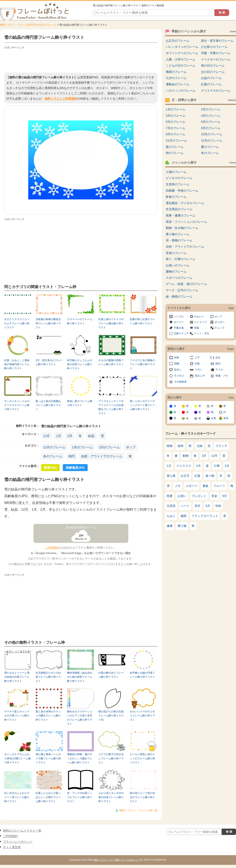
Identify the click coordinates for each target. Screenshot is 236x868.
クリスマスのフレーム (216, 91)
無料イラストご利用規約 (61, 99)
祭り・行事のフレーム (181, 259)
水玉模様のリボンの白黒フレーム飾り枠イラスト (48, 677)
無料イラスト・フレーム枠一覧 (138, 810)
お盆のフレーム (211, 78)
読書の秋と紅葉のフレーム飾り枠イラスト (142, 321)
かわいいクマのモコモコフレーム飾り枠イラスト (142, 716)
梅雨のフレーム (176, 72)
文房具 (171, 506)
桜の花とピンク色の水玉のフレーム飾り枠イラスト (142, 797)
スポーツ (192, 486)
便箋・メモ (222, 376)
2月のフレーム (109, 447)
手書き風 (179, 328)
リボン (198, 370)
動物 (186, 456)
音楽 (214, 496)
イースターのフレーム (216, 59)
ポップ (131, 447)
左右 (218, 358)
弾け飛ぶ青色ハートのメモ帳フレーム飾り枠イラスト (48, 758)
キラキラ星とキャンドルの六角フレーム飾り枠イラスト (17, 716)
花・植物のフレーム (179, 240)
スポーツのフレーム (179, 278)
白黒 (213, 418)
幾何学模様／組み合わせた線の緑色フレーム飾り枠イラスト (80, 677)
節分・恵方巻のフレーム (217, 41)
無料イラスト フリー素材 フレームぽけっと (116, 860)
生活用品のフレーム (179, 209)
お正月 (185, 476)
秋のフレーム (175, 153)
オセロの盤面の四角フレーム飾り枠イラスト (111, 362)
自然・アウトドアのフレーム (102, 456)
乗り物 (182, 526)
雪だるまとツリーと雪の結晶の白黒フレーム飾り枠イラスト (17, 677)
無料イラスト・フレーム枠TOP (18, 25)
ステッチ (221, 446)
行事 (217, 466)
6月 (225, 496)
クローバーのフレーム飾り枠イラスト (80, 321)
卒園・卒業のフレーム (216, 53)
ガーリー (179, 322)
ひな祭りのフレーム (214, 47)
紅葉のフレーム (211, 84)
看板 (205, 486)
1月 (58, 436)
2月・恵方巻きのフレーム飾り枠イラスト (49, 362)
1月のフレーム (82, 447)
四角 (177, 358)
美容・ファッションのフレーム (186, 222)
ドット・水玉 (202, 333)
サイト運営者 (12, 847)
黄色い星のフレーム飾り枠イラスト (80, 403)
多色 (226, 418)
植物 (170, 446)
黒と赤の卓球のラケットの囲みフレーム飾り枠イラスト (48, 716)
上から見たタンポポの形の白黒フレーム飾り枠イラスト (111, 797)
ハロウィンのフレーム (181, 91)
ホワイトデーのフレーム (182, 53)
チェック (220, 328)
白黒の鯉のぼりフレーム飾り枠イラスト (111, 675)
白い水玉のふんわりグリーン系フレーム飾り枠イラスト (17, 797)
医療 (170, 496)
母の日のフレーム (213, 65)
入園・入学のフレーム (181, 59)
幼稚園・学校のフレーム (182, 191)
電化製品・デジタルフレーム (185, 203)
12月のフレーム (47, 25)
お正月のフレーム (178, 41)
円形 (197, 364)
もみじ (171, 516)
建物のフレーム (176, 271)
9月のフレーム (176, 134)
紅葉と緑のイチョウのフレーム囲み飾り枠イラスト (111, 323)
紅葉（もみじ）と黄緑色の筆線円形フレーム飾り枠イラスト (17, 364)
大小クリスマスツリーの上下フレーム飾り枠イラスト (17, 323)
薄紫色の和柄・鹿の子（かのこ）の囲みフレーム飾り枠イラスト (80, 758)
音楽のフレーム (176, 253)
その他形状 (180, 382)
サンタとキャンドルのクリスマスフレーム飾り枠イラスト (17, 405)
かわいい (199, 316)
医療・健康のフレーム (181, 215)
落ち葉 (171, 476)
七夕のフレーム (176, 78)
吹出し (178, 370)
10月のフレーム (212, 134)
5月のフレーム (176, 122)
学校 (218, 506)
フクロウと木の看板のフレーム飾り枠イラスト (142, 364)
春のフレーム (175, 147)
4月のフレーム (211, 116)
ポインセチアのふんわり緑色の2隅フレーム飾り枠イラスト (18, 758)
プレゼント (199, 496)
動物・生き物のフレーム (182, 228)
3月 (204, 456)
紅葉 (197, 476)
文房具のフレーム (178, 184)
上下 (197, 358)
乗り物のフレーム (178, 234)
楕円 (72, 456)
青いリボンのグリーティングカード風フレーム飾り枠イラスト (142, 405)
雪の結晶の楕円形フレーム (81, 527)
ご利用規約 (52, 548)
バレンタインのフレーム (182, 47)
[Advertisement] (81, 60)
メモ (178, 486)
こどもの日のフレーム (181, 65)
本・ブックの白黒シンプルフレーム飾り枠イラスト (80, 797)
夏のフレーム (210, 147)
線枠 (181, 446)
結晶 (91, 436)
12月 (47, 436)
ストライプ (200, 322)
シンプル (179, 316)
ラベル (219, 370)
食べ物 (210, 476)
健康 (170, 526)
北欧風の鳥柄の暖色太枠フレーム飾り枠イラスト (48, 323)
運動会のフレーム (178, 84)
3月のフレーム (176, 116)
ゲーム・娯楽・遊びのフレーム (186, 284)
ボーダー (220, 322)
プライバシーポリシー (18, 842)
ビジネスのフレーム (179, 178)
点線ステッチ (181, 333)
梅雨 (184, 516)
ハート (185, 506)
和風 (197, 328)
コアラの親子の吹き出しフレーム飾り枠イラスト (111, 758)
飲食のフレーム (176, 197)
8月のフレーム (211, 128)
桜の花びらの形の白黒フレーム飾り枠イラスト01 (111, 716)
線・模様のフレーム (179, 296)
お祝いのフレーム (178, 265)
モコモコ (179, 376)
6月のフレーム (211, 122)
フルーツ (219, 486)
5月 (208, 506)
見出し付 (200, 376)
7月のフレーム (176, 128)
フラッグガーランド (205, 516)
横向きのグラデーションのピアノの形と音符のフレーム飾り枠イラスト (80, 718)
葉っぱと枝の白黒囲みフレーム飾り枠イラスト (48, 405)
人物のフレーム (176, 172)
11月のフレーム (176, 140)
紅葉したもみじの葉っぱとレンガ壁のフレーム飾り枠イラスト (48, 797)
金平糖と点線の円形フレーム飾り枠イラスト (142, 675)
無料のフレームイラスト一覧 (22, 831)
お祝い (182, 496)
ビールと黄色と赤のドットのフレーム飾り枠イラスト (142, 758)
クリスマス (184, 466)
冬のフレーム (53, 456)
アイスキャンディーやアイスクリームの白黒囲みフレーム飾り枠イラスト (111, 407)
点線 (200, 446)
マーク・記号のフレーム (182, 290)
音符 (197, 506)
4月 (198, 466)
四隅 (177, 364)
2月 (70, 436)
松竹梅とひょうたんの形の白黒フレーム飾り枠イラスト (80, 364)
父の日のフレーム (213, 72)
